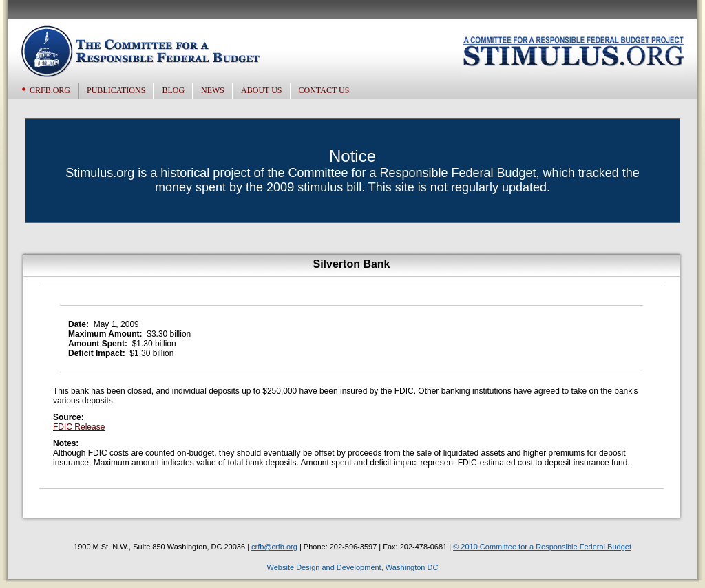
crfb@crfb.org (274, 547)
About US (261, 90)
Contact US (324, 90)
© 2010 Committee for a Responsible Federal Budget (542, 547)
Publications (116, 90)
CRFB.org (50, 90)
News (213, 90)
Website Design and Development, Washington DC (353, 567)
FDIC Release (79, 427)
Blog (173, 90)
